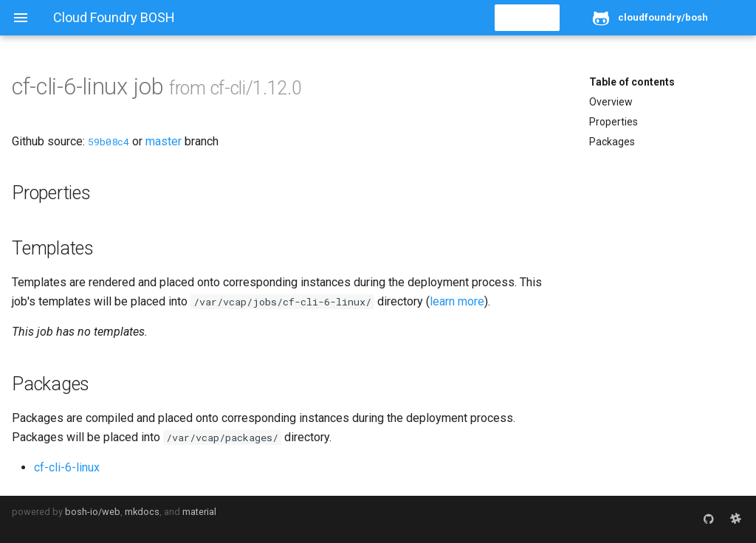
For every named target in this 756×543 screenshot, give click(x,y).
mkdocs (142, 512)
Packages (612, 142)
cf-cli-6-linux (67, 467)
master (164, 141)
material (199, 512)
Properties (614, 122)
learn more (457, 301)
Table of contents (632, 82)
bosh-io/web (93, 512)
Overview (611, 102)
